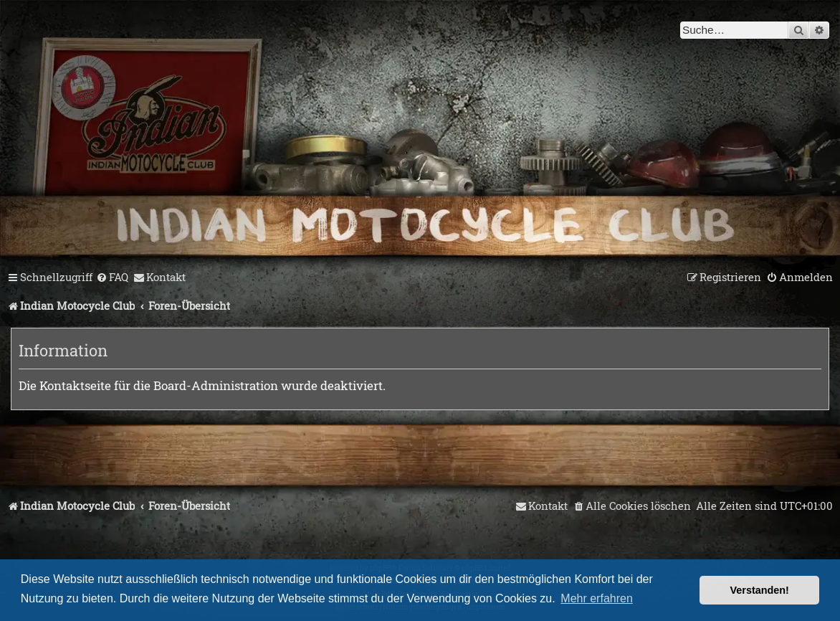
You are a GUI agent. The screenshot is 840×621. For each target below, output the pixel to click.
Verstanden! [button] (760, 590)
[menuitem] (112, 278)
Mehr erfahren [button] (597, 598)
